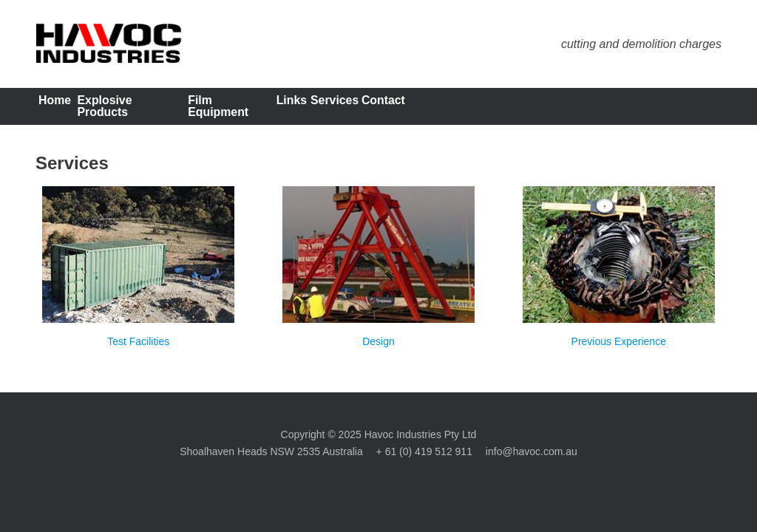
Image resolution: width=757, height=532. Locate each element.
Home (71, 109)
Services (472, 109)
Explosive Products (174, 109)
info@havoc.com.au (532, 457)
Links (397, 109)
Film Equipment (303, 109)
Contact (554, 109)
